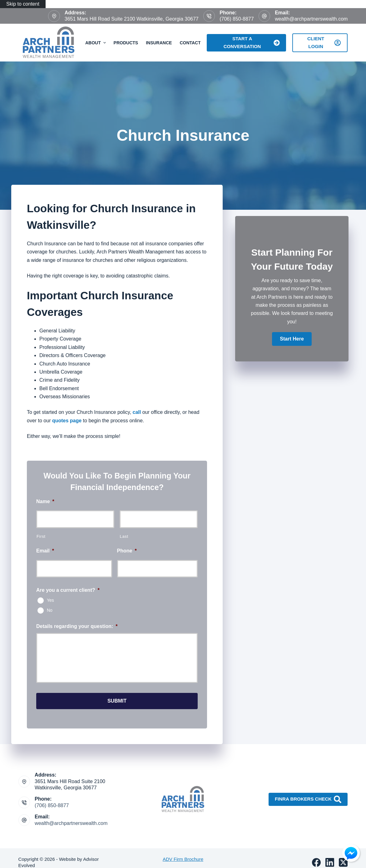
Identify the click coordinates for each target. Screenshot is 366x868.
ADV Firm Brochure (183, 859)
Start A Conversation (252, 42)
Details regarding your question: (77, 626)
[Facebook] (316, 862)
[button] (292, 339)
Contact (190, 43)
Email (45, 551)
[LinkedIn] (330, 862)
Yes (50, 600)
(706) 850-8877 (237, 19)
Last (124, 536)
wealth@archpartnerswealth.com (311, 19)
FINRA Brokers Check (308, 799)
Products (126, 43)
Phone (127, 551)
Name (45, 501)
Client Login (324, 42)
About (96, 43)
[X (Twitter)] (343, 862)
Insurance (159, 43)
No (50, 610)
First (41, 536)
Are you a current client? (68, 590)
